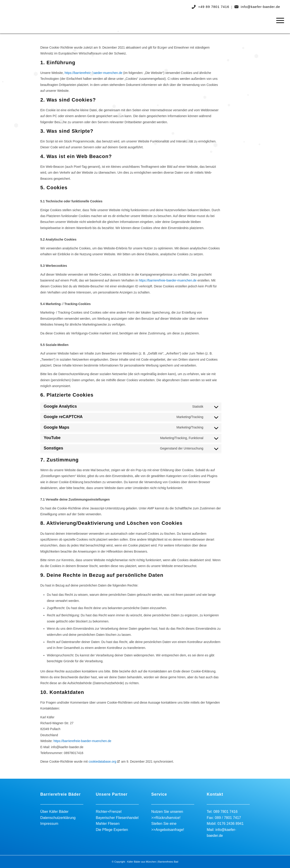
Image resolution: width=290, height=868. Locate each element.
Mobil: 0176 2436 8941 (225, 824)
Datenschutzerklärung (58, 818)
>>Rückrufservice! (166, 818)
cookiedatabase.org (102, 762)
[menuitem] (210, 7)
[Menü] (279, 20)
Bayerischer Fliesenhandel (117, 818)
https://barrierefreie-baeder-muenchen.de (93, 73)
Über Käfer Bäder (54, 812)
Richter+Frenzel (109, 812)
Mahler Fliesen (108, 824)
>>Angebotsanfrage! (168, 830)
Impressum (49, 824)
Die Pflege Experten (112, 830)
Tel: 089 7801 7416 (222, 812)
